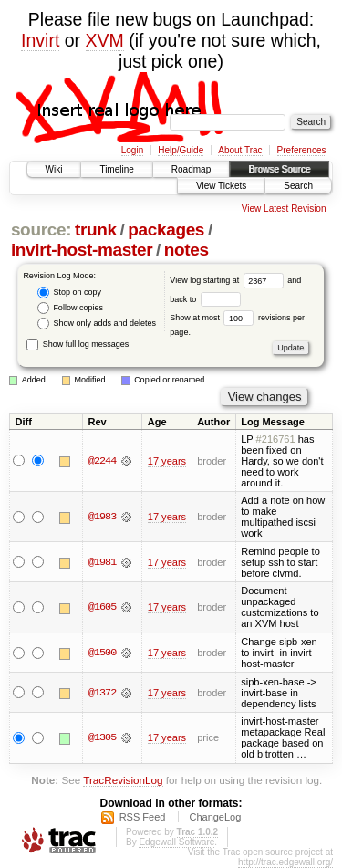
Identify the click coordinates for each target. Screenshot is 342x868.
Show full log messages (78, 344)
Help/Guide (181, 150)
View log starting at (228, 280)
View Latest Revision (284, 209)
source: (41, 230)
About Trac (240, 150)
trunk (96, 230)
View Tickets (221, 186)
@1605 (102, 607)
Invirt (40, 40)
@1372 (102, 693)
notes (187, 250)
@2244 (102, 461)
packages (166, 230)
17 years (167, 461)
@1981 (102, 562)
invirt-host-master (82, 250)
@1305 (102, 737)
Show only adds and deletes (97, 324)
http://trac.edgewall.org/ (285, 862)
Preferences (302, 150)
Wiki (54, 169)
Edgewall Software (176, 842)
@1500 (102, 653)
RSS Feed (143, 817)
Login (132, 150)
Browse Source (279, 169)
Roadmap (191, 169)
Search (298, 186)
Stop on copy (69, 293)
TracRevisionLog (123, 780)
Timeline (116, 169)
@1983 (102, 517)
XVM (105, 40)
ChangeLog (215, 817)
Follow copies (70, 308)
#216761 (276, 439)
